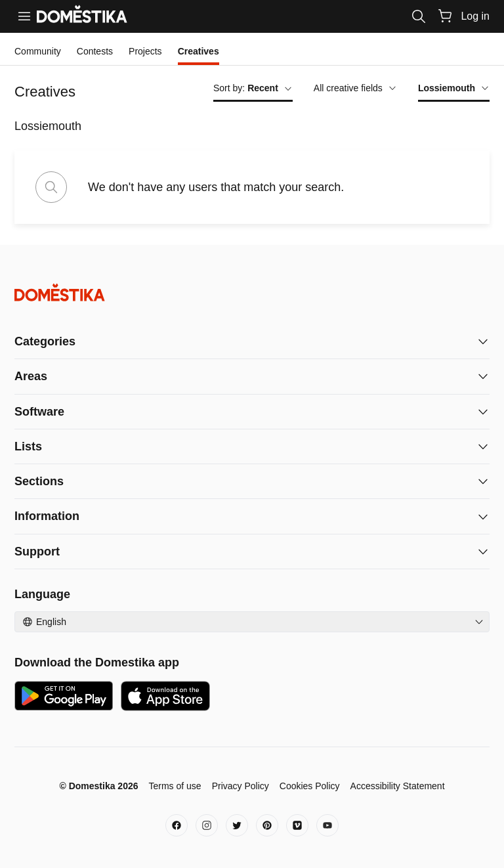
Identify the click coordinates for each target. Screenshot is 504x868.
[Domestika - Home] (252, 293)
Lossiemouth (454, 88)
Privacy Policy (241, 786)
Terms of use (175, 786)
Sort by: (253, 88)
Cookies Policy (310, 786)
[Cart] (445, 16)
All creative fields (355, 88)
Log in (475, 16)
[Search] (419, 16)
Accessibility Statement (398, 786)
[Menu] (24, 16)
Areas (31, 376)
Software (39, 412)
